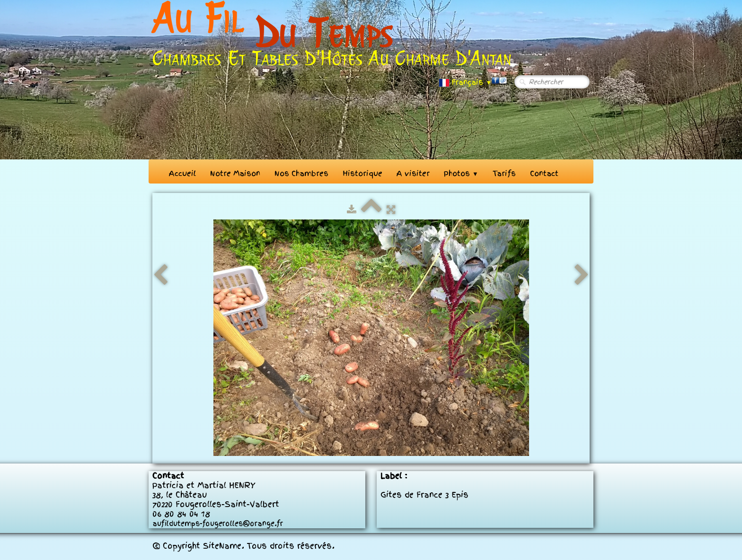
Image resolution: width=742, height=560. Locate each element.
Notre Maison (235, 174)
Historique (362, 174)
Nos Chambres (301, 174)
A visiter (413, 174)
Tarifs (504, 174)
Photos (461, 174)
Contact (544, 174)
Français (465, 82)
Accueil (182, 174)
